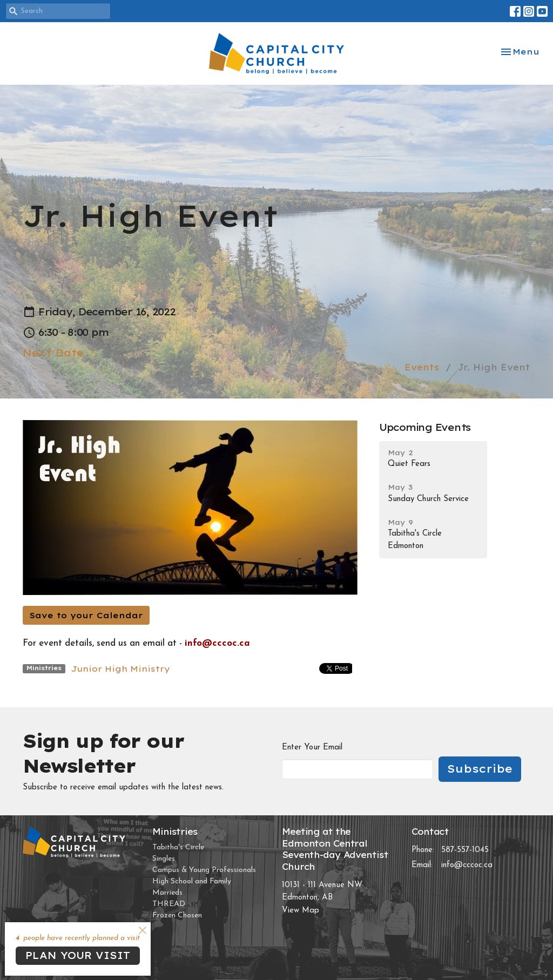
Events (422, 367)
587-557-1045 (465, 850)
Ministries (175, 832)
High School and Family (192, 881)
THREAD (169, 904)
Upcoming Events (425, 427)
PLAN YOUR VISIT (78, 955)
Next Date (60, 353)
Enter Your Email (312, 748)
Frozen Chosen (177, 915)
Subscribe (480, 769)
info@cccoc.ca (467, 865)
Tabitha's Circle (178, 847)
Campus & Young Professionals (204, 870)
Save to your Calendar (86, 615)
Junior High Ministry (120, 669)
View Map (301, 911)
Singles (164, 859)
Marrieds (167, 893)
